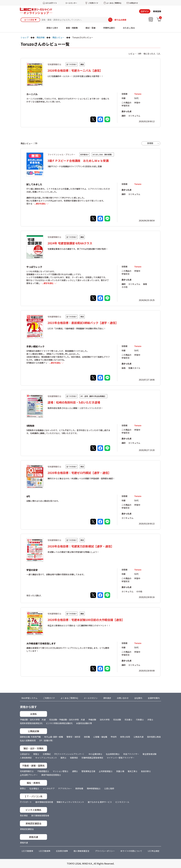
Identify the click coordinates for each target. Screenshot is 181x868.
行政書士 (140, 720)
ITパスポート (26, 802)
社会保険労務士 (113, 754)
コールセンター (71, 3)
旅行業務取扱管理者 (40, 816)
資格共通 (24, 843)
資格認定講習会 (27, 829)
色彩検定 (24, 816)
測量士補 (120, 771)
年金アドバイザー (131, 754)
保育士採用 (125, 737)
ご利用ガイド (93, 3)
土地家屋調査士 (106, 771)
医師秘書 (79, 788)
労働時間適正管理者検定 (92, 758)
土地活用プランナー (29, 775)
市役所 (114, 737)
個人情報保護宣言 (81, 851)
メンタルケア (49, 788)
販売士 (64, 758)
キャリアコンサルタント (46, 758)
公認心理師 (109, 788)
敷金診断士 (146, 771)
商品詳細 (41, 37)
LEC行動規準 (45, 851)
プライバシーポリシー (105, 851)
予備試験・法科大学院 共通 (33, 720)
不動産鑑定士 (43, 771)
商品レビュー (58, 37)
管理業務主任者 (88, 771)
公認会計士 (25, 754)
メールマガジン (91, 698)
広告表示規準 (62, 851)
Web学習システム (29, 698)
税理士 (36, 754)
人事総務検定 (26, 758)
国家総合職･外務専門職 (30, 737)
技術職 (87, 737)
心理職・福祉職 (100, 737)
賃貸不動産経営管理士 (51, 775)
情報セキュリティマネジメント (70, 802)
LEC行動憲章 (27, 851)
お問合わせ (134, 3)
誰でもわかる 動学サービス (100, 802)
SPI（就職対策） (47, 740)
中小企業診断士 (95, 754)
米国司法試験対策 (84, 723)
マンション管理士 (61, 771)
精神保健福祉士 (94, 788)
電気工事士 (133, 771)
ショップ (25, 37)
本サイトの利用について (131, 851)
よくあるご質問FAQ (114, 3)
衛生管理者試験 (150, 754)
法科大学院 (105, 720)
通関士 (75, 771)
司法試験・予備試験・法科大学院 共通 (67, 720)
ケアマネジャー (65, 788)
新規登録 (157, 11)
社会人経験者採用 (28, 740)
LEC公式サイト (51, 3)
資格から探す (52, 28)
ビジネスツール (122, 802)
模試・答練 (90, 28)
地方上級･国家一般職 (54, 737)
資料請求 (107, 698)
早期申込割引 (109, 28)
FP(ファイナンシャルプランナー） (70, 754)
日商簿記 (47, 754)
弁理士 (150, 720)
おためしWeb (129, 28)
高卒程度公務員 (154, 737)
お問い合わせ (123, 698)
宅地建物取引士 (27, 771)
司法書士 (128, 720)
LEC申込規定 (154, 851)
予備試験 (92, 720)
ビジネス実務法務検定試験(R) (59, 723)
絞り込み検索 (120, 20)
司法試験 (117, 720)
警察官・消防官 (73, 737)
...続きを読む (40, 204)
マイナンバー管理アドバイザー (121, 758)
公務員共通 (139, 737)
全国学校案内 (154, 698)
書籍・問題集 (72, 28)
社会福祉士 (34, 788)
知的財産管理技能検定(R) (31, 723)
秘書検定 (74, 758)
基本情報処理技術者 (44, 802)
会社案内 (138, 698)
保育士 (23, 788)
